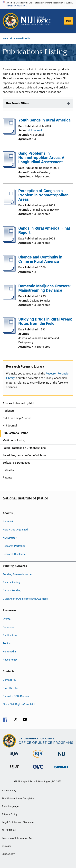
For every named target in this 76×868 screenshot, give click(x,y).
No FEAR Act (9, 830)
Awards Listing (11, 582)
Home (5, 38)
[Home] (36, 21)
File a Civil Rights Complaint (19, 704)
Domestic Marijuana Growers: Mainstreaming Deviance (45, 288)
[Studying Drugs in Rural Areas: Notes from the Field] (9, 333)
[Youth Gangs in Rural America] (9, 134)
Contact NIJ (10, 680)
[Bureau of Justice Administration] (14, 756)
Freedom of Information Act (17, 838)
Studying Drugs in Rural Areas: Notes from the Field (45, 321)
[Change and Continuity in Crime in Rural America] (9, 271)
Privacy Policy (10, 814)
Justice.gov (8, 854)
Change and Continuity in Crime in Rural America (40, 259)
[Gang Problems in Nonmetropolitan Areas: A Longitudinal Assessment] (9, 167)
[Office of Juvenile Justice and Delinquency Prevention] (14, 770)
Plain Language (10, 806)
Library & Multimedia (20, 38)
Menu (69, 21)
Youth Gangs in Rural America (44, 120)
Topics (7, 643)
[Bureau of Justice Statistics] (38, 758)
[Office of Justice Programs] (11, 21)
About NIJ (9, 521)
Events (7, 619)
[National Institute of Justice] (62, 756)
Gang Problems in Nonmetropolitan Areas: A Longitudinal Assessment (41, 158)
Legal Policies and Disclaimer (18, 822)
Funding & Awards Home (17, 574)
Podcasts (8, 627)
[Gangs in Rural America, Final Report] (9, 242)
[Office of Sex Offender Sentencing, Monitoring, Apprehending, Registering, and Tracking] (62, 769)
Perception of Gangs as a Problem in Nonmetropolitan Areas (43, 195)
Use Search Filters (17, 103)
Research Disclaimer (15, 554)
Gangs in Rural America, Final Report (44, 230)
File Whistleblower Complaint (18, 799)
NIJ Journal (35, 130)
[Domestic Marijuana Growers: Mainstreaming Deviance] (9, 299)
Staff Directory (11, 688)
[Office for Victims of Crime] (38, 769)
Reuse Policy (10, 660)
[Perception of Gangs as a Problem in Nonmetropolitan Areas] (9, 204)
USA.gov (7, 846)
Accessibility (9, 791)
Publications (10, 635)
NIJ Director (10, 538)
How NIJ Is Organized (15, 530)
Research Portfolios (14, 546)
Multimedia (9, 651)
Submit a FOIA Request (16, 696)
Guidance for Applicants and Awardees (25, 599)
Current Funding (12, 590)
